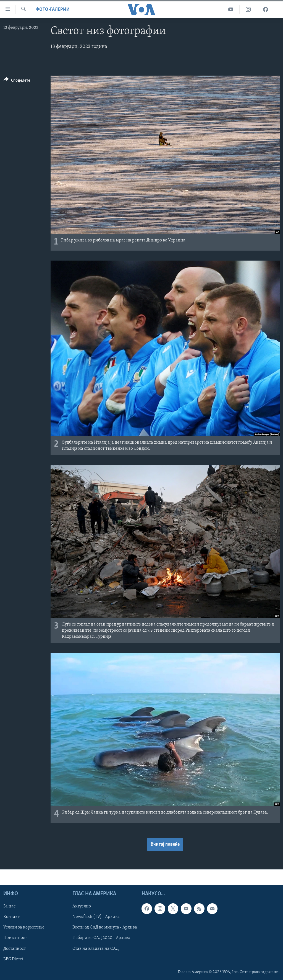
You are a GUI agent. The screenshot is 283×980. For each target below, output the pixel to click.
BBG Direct (13, 959)
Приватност (15, 938)
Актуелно (82, 906)
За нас (9, 906)
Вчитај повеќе (165, 844)
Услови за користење (24, 927)
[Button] (17, 81)
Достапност (15, 949)
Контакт (11, 917)
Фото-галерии (53, 10)
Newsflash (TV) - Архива (96, 917)
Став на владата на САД (95, 949)
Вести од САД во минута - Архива (105, 927)
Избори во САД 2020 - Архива (101, 938)
